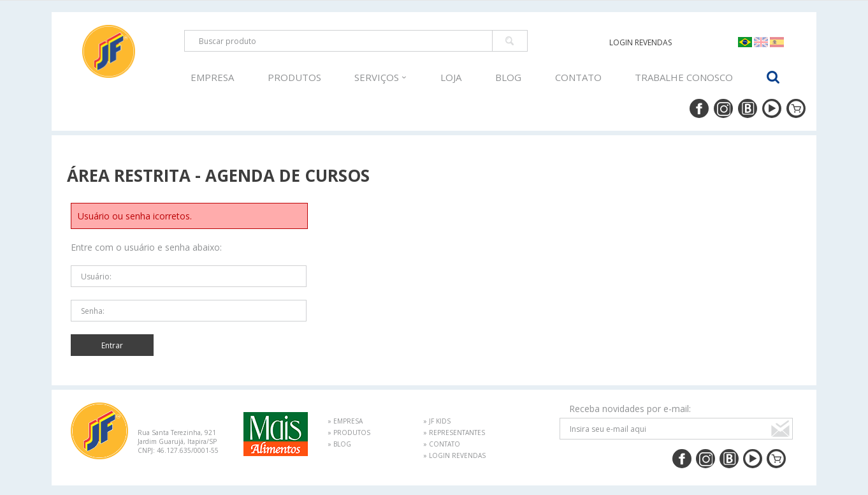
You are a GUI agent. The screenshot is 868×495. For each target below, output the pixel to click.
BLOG (508, 77)
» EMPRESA (345, 421)
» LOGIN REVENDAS (454, 455)
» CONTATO (442, 444)
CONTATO (578, 77)
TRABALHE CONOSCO (684, 77)
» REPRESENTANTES (454, 432)
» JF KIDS (437, 421)
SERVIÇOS (380, 77)
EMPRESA (212, 77)
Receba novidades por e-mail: (630, 409)
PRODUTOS (294, 77)
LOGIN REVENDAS (640, 42)
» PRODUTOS (349, 432)
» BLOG (339, 444)
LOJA (451, 77)
